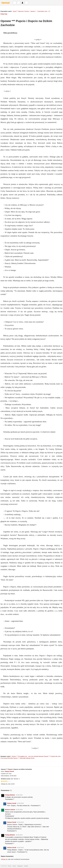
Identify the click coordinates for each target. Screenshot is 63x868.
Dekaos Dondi (9, 771)
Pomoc (14, 866)
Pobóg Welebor (10, 795)
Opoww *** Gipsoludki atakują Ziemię (24, 758)
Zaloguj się (4, 859)
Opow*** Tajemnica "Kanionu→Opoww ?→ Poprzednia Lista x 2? (31, 11)
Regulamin (20, 866)
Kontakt (26, 866)
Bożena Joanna (10, 810)
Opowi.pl (5, 3)
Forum (10, 866)
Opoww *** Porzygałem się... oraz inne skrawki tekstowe (28, 756)
